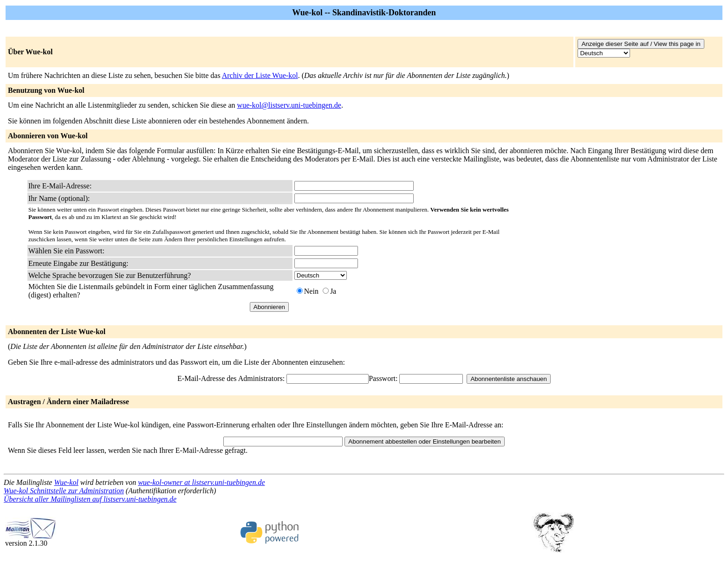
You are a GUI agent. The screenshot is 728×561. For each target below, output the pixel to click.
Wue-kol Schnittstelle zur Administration (64, 491)
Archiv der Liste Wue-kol (260, 75)
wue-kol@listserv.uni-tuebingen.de (289, 105)
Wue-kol (66, 482)
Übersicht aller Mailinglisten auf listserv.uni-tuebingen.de (90, 499)
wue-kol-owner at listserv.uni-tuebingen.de (201, 482)
